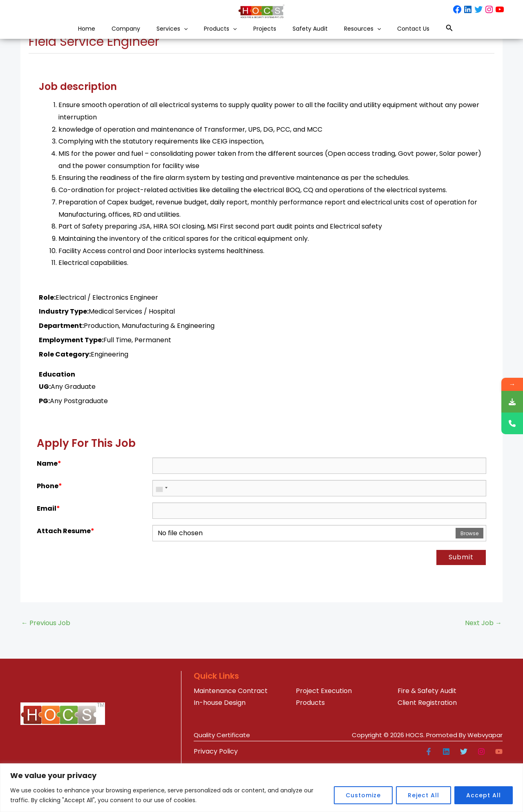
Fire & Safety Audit (427, 737)
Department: (61, 372)
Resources (391, 36)
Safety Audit (326, 36)
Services (152, 36)
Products (213, 36)
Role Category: (65, 401)
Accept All (484, 795)
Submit (461, 604)
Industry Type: (64, 358)
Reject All (424, 795)
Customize (363, 795)
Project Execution (324, 737)
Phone (49, 533)
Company (94, 36)
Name (49, 510)
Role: (47, 344)
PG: (44, 447)
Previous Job (46, 670)
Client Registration (427, 749)
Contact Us (455, 36)
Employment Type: (71, 387)
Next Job (483, 670)
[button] (166, 36)
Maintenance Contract (231, 737)
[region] (261, 788)
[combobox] (161, 535)
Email (48, 555)
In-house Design (220, 749)
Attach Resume (66, 578)
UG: (45, 433)
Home (44, 36)
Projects (269, 36)
